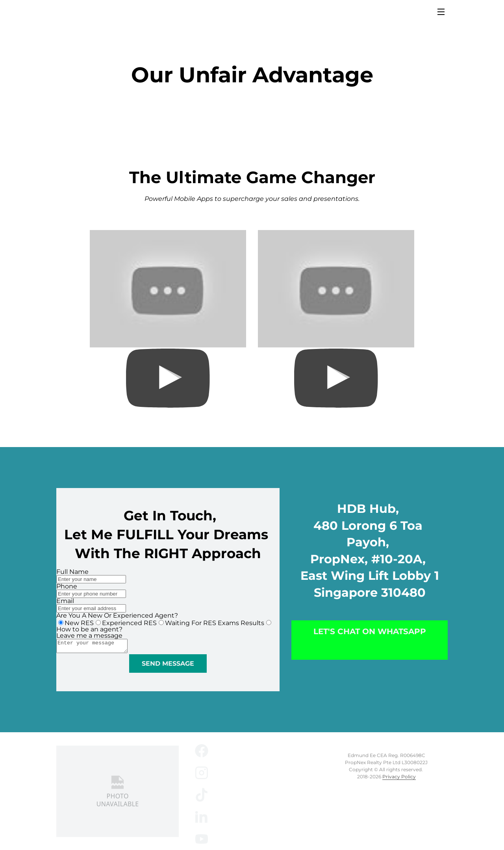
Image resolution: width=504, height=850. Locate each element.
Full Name (72, 571)
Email (65, 600)
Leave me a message (89, 634)
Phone (67, 585)
